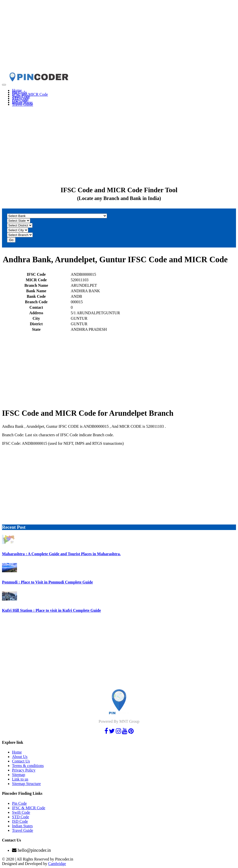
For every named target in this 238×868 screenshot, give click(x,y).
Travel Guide (22, 104)
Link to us (20, 779)
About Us (20, 757)
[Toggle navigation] (4, 85)
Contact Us (21, 761)
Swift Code (21, 812)
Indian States (22, 826)
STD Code (20, 817)
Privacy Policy (24, 770)
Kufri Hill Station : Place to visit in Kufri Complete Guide (51, 610)
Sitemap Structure (26, 784)
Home (17, 752)
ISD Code (20, 821)
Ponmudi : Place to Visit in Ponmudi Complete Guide (47, 582)
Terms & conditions (28, 766)
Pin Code (19, 803)
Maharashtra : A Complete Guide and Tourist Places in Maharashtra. (61, 554)
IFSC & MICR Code (29, 808)
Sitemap (18, 775)
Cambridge (57, 864)
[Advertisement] (119, 37)
